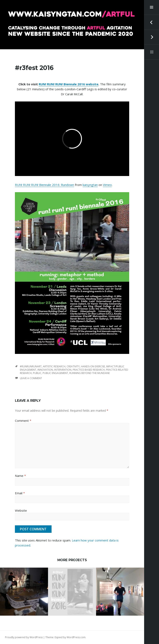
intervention (63, 370)
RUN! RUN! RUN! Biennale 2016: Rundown (45, 185)
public (37, 373)
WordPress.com (76, 637)
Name (20, 476)
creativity (73, 366)
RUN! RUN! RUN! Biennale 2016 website (69, 84)
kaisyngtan (90, 185)
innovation (45, 370)
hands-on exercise (93, 366)
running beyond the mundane (90, 373)
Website (21, 510)
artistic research (54, 366)
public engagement (55, 373)
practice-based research (89, 370)
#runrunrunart (31, 366)
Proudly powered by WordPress (24, 637)
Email (20, 493)
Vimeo (107, 185)
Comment (23, 421)
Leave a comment (31, 378)
